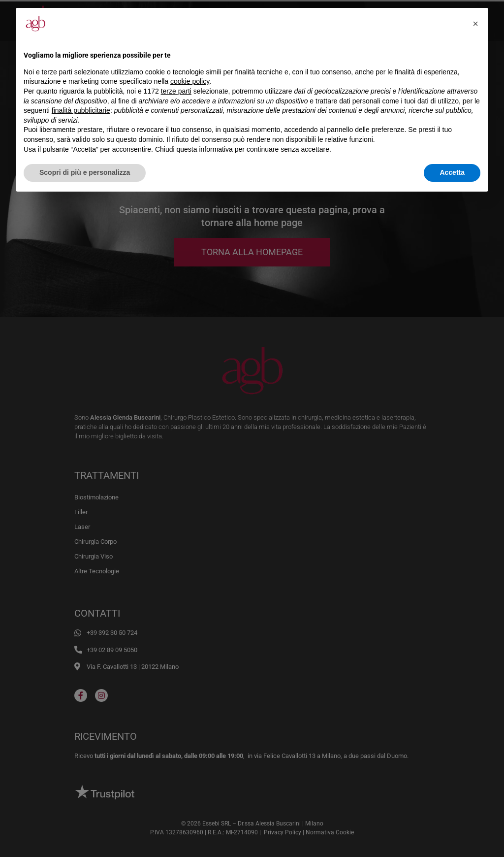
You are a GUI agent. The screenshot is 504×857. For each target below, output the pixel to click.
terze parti (176, 91)
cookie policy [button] (190, 81)
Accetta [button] (452, 172)
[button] (475, 24)
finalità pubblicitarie (81, 110)
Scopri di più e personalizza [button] (85, 172)
